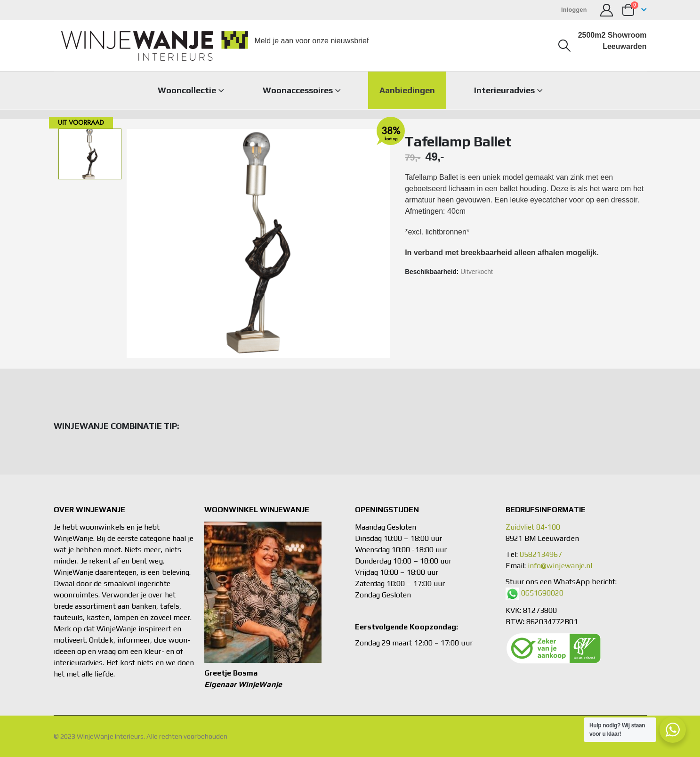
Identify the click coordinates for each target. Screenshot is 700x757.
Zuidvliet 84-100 (533, 527)
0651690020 (543, 593)
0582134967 (541, 554)
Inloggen (574, 10)
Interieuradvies (504, 90)
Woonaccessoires (298, 90)
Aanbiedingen (407, 90)
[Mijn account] (607, 10)
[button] (564, 46)
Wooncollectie (187, 90)
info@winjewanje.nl (560, 566)
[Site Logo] (155, 46)
